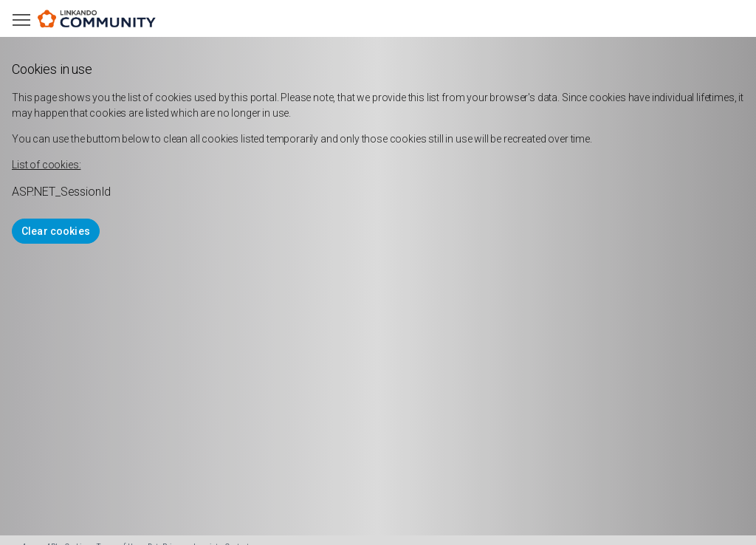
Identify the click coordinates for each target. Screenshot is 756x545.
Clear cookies (56, 231)
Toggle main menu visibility (23, 17)
